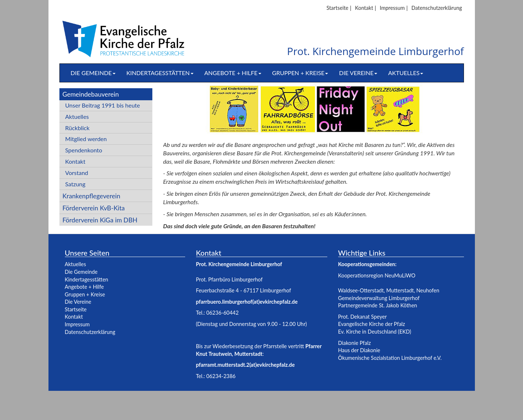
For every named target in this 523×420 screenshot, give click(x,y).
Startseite (337, 8)
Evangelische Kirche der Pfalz (372, 324)
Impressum (392, 8)
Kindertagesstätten (160, 73)
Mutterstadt (400, 290)
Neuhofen (428, 290)
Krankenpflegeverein (91, 196)
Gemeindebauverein (91, 94)
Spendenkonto (84, 150)
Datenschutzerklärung (437, 8)
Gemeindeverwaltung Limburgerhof (379, 298)
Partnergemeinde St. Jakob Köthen (378, 305)
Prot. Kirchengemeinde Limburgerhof (376, 52)
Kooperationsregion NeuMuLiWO (377, 275)
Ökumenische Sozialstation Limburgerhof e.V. (390, 358)
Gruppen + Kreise (300, 73)
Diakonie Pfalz (355, 343)
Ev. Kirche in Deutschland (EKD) (375, 332)
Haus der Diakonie (359, 350)
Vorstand (77, 173)
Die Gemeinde (93, 73)
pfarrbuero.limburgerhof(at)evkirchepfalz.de (247, 302)
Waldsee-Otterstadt (361, 290)
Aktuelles (406, 73)
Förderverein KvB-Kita (93, 208)
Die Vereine (358, 73)
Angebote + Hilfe (233, 73)
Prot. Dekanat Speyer (363, 317)
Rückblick (77, 128)
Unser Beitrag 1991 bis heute (103, 105)
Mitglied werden (86, 139)
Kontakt (364, 8)
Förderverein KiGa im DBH (100, 220)
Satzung (75, 184)
